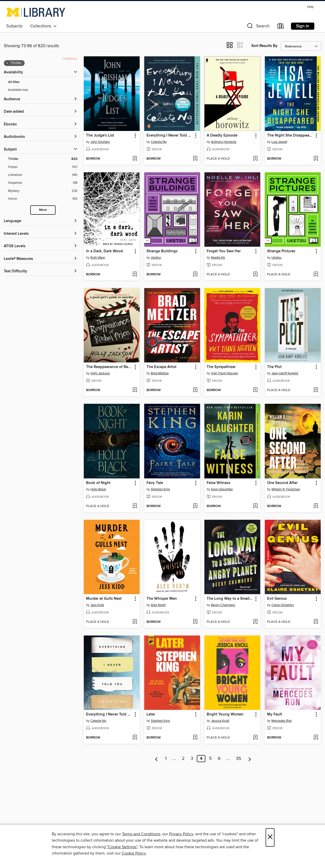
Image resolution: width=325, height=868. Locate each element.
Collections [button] (44, 26)
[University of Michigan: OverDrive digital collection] (36, 12)
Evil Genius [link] (277, 599)
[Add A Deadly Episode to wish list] (255, 159)
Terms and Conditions (141, 834)
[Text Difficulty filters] (41, 271)
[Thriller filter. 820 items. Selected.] (43, 159)
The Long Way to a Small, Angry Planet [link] (230, 599)
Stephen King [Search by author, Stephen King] (160, 489)
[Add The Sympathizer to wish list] (255, 390)
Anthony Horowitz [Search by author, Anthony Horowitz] (224, 142)
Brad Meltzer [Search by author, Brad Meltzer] (160, 373)
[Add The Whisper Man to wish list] (195, 622)
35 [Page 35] (239, 759)
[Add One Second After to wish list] (316, 506)
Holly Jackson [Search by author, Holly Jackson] (100, 373)
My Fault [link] (275, 714)
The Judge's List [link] (100, 136)
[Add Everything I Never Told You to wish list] (195, 159)
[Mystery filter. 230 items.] (43, 191)
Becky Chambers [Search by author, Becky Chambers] (223, 605)
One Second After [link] (282, 483)
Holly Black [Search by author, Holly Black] (98, 489)
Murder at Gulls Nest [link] (104, 599)
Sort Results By (264, 46)
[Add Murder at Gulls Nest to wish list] (135, 622)
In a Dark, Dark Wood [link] (104, 251)
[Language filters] (41, 221)
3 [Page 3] (192, 759)
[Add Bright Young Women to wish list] (255, 738)
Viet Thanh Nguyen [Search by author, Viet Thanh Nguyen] (225, 373)
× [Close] (270, 837)
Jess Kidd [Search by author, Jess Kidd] (97, 605)
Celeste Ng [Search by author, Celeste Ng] (159, 142)
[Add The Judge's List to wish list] (135, 159)
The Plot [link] (274, 367)
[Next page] (250, 759)
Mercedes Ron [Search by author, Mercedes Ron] (282, 721)
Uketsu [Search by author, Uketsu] (156, 258)
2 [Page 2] (183, 759)
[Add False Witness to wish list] (255, 506)
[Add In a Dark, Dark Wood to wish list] (135, 275)
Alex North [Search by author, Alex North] (158, 605)
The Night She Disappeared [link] (290, 136)
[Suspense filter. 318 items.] (43, 183)
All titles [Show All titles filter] (14, 82)
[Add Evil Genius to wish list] (316, 622)
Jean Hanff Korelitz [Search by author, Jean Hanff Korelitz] (285, 373)
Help (310, 7)
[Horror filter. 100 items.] (43, 199)
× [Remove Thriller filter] (7, 63)
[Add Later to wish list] (195, 738)
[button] (258, 27)
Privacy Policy (181, 834)
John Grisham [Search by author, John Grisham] (100, 142)
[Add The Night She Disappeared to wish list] (316, 159)
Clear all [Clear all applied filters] (70, 59)
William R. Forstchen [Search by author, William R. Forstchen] (286, 489)
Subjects (14, 26)
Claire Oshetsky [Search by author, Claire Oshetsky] (283, 605)
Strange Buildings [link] (162, 251)
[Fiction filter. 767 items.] (43, 167)
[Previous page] (157, 759)
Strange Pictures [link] (281, 251)
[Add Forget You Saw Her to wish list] (255, 275)
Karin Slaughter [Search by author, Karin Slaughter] (222, 489)
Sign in (303, 26)
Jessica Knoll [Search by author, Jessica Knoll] (220, 721)
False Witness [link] (218, 483)
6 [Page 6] (219, 759)
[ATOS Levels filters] (41, 246)
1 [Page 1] (166, 759)
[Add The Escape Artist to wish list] (195, 390)
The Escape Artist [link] (161, 367)
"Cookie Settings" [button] (122, 847)
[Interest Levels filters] (41, 234)
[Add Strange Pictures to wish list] (316, 275)
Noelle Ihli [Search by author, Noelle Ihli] (218, 258)
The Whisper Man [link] (162, 599)
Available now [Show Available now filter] (18, 90)
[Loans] (281, 27)
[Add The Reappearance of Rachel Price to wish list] (135, 390)
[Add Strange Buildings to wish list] (195, 275)
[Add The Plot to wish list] (316, 390)
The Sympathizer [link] (221, 367)
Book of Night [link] (98, 483)
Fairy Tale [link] (155, 483)
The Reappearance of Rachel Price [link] (109, 367)
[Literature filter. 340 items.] (43, 175)
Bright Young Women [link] (225, 714)
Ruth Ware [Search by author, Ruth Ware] (98, 258)
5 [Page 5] (210, 759)
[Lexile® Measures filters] (41, 259)
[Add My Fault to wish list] (316, 738)
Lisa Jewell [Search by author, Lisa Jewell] (279, 142)
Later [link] (151, 714)
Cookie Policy (134, 853)
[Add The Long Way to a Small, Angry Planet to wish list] (255, 622)
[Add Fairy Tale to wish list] (195, 506)
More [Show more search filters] (43, 210)
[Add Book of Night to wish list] (135, 506)
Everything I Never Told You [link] (170, 136)
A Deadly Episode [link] (222, 136)
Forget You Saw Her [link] (224, 251)
